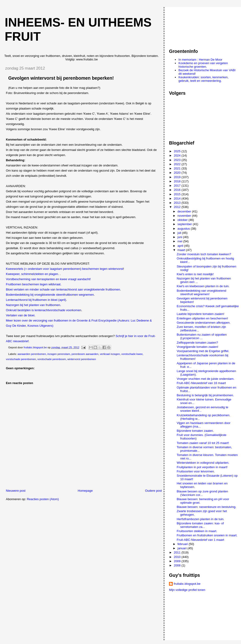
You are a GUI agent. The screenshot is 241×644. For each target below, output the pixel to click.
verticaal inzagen (110, 354)
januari (183, 548)
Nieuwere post (16, 491)
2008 (178, 565)
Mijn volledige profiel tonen (187, 590)
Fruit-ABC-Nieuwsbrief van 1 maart (201, 540)
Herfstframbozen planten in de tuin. (201, 519)
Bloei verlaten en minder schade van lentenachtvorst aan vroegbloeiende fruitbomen (63, 289)
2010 (178, 557)
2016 (178, 190)
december (185, 211)
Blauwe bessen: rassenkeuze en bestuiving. (207, 507)
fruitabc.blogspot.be (187, 584)
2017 (178, 186)
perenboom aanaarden (85, 354)
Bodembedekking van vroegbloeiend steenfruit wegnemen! (201, 292)
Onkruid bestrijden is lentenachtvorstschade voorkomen (44, 310)
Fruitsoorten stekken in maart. (197, 531)
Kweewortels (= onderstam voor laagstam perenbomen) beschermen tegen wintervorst (64, 269)
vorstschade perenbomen (21, 359)
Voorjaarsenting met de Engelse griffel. (203, 351)
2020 (178, 173)
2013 (178, 203)
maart (182, 250)
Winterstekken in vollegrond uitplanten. (203, 463)
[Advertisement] (190, 26)
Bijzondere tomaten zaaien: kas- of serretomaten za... (200, 525)
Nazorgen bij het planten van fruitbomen (33, 305)
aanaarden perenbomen (32, 354)
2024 (178, 155)
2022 (178, 164)
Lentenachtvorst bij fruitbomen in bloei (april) (36, 300)
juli (180, 233)
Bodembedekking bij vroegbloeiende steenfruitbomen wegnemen (50, 295)
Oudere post (153, 491)
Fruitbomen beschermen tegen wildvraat (33, 284)
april (181, 246)
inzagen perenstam (59, 354)
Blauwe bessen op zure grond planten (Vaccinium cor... (202, 493)
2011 (178, 552)
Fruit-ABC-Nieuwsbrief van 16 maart (201, 383)
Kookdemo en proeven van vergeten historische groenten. (203, 65)
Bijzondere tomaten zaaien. (195, 431)
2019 (178, 177)
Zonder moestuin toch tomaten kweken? (204, 254)
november (185, 216)
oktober (183, 220)
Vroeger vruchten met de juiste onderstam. (206, 379)
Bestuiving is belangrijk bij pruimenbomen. (205, 395)
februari (183, 544)
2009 (178, 561)
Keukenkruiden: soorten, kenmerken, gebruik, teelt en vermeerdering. (203, 79)
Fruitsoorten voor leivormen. (196, 471)
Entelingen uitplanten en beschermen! (202, 318)
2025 (178, 151)
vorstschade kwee (132, 354)
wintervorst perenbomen (82, 359)
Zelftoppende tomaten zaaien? (197, 343)
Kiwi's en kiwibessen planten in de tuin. (203, 286)
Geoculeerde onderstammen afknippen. (204, 323)
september (185, 224)
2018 (178, 181)
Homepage (85, 491)
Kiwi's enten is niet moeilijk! (195, 274)
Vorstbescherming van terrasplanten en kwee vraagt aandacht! (48, 279)
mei (180, 241)
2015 (178, 194)
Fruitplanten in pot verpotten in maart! (202, 467)
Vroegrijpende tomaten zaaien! (198, 347)
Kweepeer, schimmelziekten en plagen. (33, 274)
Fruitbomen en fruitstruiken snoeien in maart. (207, 535)
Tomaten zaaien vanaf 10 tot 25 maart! (203, 443)
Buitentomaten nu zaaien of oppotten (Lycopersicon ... (202, 336)
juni (180, 237)
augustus (184, 229)
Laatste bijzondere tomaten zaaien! (201, 314)
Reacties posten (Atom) (43, 499)
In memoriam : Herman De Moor (200, 60)
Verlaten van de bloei (20, 315)
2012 (178, 207)
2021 (178, 168)
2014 (178, 198)
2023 (178, 160)
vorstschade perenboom (52, 359)
